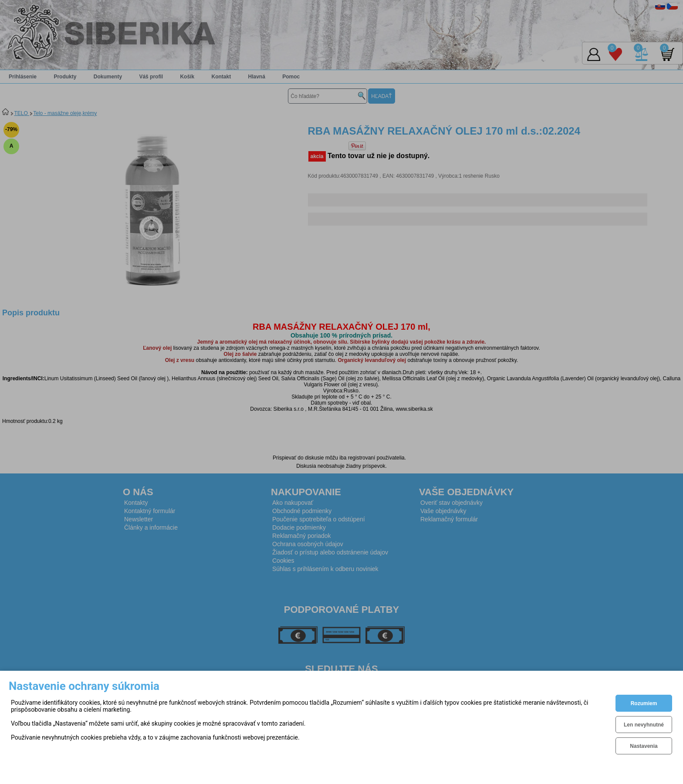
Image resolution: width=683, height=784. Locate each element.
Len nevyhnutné (644, 725)
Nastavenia (644, 746)
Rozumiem (644, 703)
